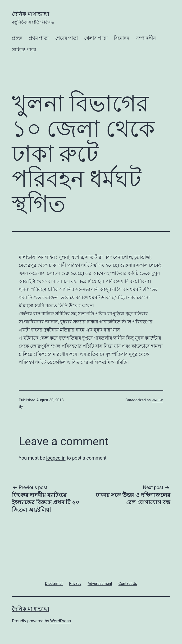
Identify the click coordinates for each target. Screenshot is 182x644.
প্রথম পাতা (39, 38)
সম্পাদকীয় (146, 38)
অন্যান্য (157, 400)
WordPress (61, 621)
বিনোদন (122, 38)
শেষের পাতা (67, 38)
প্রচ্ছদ (17, 38)
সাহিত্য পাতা (24, 50)
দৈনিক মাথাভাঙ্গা (31, 14)
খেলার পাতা (96, 38)
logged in (56, 458)
